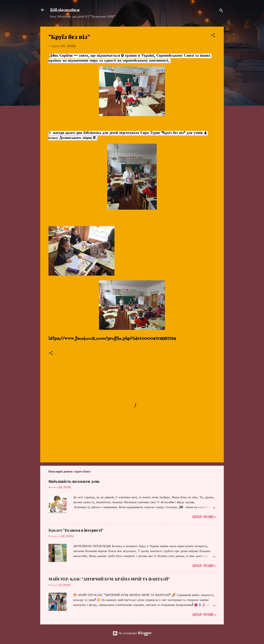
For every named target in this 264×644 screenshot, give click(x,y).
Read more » (204, 517)
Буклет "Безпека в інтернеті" (76, 530)
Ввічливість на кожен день (74, 481)
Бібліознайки (65, 10)
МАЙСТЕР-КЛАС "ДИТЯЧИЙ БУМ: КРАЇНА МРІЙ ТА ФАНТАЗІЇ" (109, 579)
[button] (213, 36)
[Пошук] (221, 11)
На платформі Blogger (132, 633)
